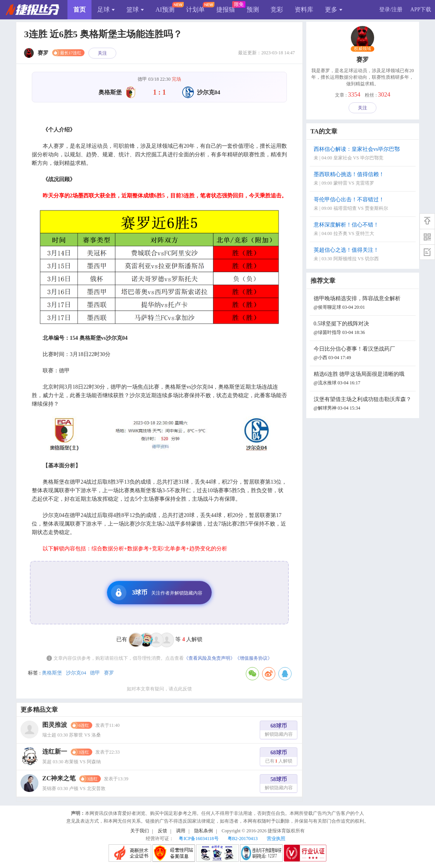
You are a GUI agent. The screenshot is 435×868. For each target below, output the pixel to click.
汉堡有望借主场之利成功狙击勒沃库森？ (364, 404)
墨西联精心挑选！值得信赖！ (364, 179)
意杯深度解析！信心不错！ (364, 230)
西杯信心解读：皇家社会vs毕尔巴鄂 (364, 154)
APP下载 (421, 10)
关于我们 (140, 831)
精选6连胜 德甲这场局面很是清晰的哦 (364, 379)
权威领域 (363, 49)
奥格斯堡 (52, 673)
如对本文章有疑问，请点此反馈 (159, 689)
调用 (181, 831)
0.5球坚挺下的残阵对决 (364, 329)
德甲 (95, 673)
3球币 (157, 593)
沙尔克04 (76, 673)
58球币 (279, 784)
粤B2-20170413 (243, 839)
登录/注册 (391, 10)
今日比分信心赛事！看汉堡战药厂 (364, 354)
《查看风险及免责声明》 (209, 658)
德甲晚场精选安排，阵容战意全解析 (364, 303)
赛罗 (109, 673)
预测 (253, 10)
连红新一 (55, 751)
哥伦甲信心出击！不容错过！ (364, 205)
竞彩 (277, 10)
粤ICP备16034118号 (199, 839)
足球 (106, 10)
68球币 (279, 731)
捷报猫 (226, 10)
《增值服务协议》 (254, 658)
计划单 (195, 10)
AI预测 (165, 10)
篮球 (135, 10)
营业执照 (276, 839)
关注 (102, 53)
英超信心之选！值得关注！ (364, 255)
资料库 (304, 10)
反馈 (162, 831)
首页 (79, 10)
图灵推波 (55, 725)
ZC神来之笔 (59, 778)
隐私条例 (204, 831)
